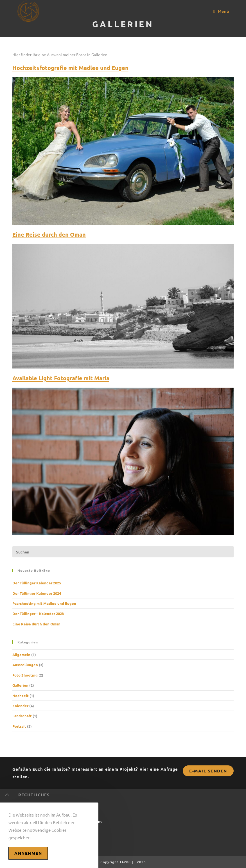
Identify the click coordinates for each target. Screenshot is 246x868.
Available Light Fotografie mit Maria (61, 378)
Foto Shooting (25, 675)
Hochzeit (21, 696)
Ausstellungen (25, 665)
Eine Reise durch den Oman (49, 234)
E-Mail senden (208, 771)
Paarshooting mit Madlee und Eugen (44, 603)
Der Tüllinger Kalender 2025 (37, 583)
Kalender (20, 706)
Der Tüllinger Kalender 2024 (37, 593)
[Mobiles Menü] (221, 11)
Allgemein (21, 655)
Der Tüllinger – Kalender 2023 (38, 613)
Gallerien (20, 685)
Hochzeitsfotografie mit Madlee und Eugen (70, 68)
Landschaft (22, 716)
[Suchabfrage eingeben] (123, 552)
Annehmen (28, 853)
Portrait (19, 726)
